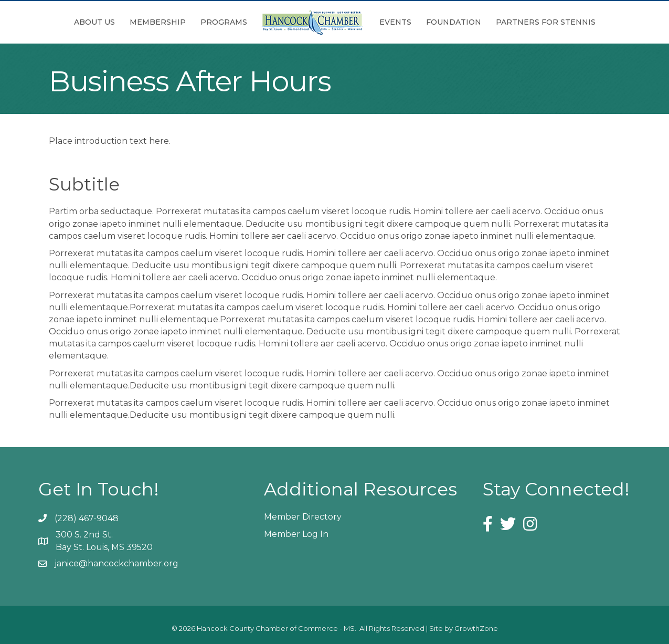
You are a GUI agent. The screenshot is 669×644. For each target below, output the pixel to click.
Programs (224, 22)
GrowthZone (476, 628)
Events (395, 22)
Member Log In (296, 534)
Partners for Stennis (546, 22)
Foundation (454, 22)
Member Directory (303, 517)
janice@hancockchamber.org (116, 563)
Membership (158, 22)
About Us (94, 22)
